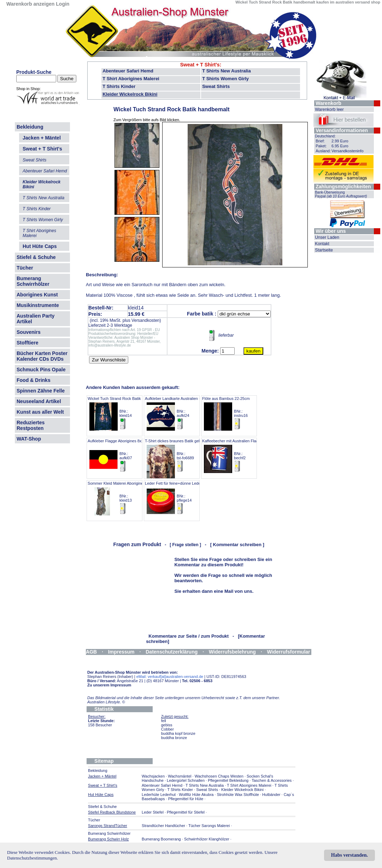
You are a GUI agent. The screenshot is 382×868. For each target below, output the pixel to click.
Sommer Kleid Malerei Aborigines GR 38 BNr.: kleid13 (122, 498)
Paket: (321, 146)
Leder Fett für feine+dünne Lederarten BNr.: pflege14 (178, 498)
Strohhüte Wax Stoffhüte (238, 795)
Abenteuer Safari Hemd (128, 71)
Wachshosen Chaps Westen (219, 776)
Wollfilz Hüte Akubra (196, 795)
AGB (91, 652)
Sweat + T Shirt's (200, 65)
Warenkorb (328, 103)
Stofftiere (27, 343)
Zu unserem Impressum (109, 685)
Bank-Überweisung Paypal (341, 194)
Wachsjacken (153, 776)
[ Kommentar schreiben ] (237, 545)
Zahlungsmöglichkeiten (343, 187)
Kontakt (322, 244)
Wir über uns (331, 231)
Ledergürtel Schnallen (186, 780)
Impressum (121, 652)
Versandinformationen (342, 130)
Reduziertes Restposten (31, 425)
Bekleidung (30, 127)
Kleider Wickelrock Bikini (130, 94)
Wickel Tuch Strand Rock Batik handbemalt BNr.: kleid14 (125, 413)
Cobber (168, 729)
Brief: (320, 141)
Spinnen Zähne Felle (41, 391)
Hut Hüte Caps (40, 246)
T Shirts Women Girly (225, 79)
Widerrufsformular (289, 652)
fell (164, 721)
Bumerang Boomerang (161, 839)
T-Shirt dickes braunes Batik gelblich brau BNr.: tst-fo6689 (181, 456)
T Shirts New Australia (227, 71)
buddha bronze (174, 738)
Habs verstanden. (349, 855)
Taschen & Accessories (272, 780)
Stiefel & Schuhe (36, 257)
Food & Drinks (34, 380)
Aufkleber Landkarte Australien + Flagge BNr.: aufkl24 (180, 413)
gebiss (167, 725)
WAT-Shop (29, 439)
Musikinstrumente (38, 305)
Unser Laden (327, 237)
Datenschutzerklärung (172, 652)
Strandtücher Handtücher (163, 826)
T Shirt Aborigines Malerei (131, 79)
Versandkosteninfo (348, 151)
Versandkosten (145, 320)
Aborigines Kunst (37, 295)
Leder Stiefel (153, 812)
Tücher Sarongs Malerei (209, 826)
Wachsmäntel (180, 776)
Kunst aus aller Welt (40, 412)
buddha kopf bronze (178, 733)
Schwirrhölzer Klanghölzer (207, 839)
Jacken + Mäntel (42, 138)
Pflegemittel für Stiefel (186, 812)
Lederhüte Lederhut (159, 795)
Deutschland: (325, 136)
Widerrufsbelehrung (232, 652)
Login (63, 4)
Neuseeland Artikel (39, 401)
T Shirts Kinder (119, 86)
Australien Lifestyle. (106, 702)
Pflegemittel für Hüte (186, 799)
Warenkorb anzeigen (30, 4)
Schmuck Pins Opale (41, 370)
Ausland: (323, 151)
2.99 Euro (340, 141)
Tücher (25, 268)
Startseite (324, 250)
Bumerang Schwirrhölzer (33, 281)
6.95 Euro (340, 146)
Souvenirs (29, 332)
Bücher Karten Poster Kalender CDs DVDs (42, 356)
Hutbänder (272, 795)
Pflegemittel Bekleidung (228, 780)
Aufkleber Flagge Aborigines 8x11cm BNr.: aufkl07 (119, 456)
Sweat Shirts (216, 86)
